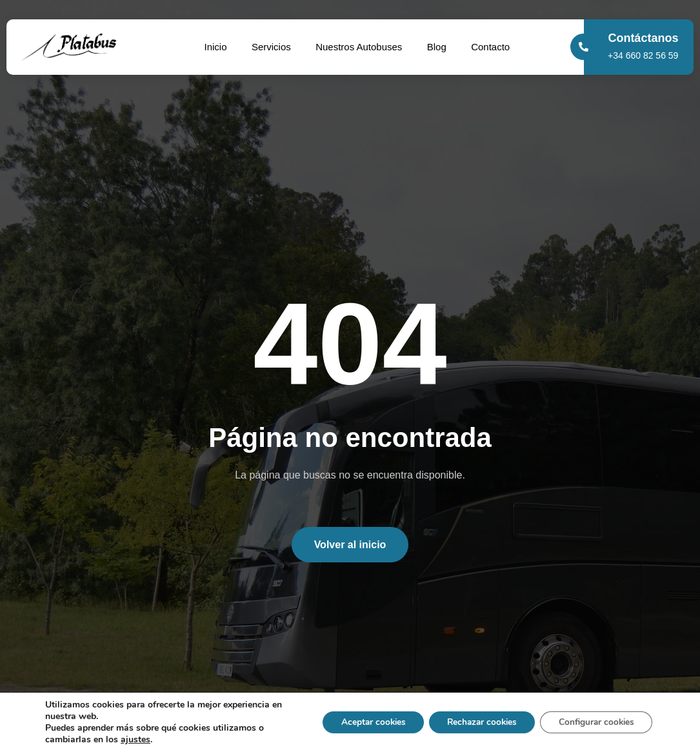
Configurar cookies (594, 722)
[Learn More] (643, 47)
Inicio (214, 47)
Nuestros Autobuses (359, 47)
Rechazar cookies (475, 722)
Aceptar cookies (361, 722)
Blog (438, 47)
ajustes (135, 740)
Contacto (493, 47)
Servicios (271, 47)
